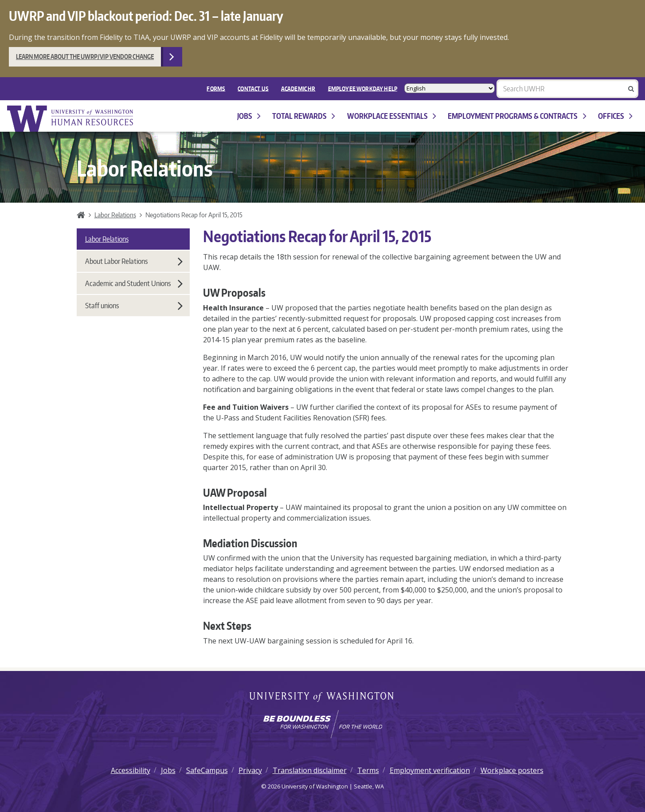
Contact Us (253, 88)
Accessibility (131, 770)
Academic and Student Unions (134, 283)
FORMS (216, 88)
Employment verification (430, 770)
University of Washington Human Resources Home (71, 119)
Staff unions (134, 306)
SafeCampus (207, 770)
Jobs (249, 116)
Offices (615, 116)
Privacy (250, 770)
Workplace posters (512, 770)
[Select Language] (450, 88)
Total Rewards (304, 116)
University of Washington (322, 698)
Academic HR (298, 88)
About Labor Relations (134, 261)
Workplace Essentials (392, 116)
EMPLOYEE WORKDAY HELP (363, 88)
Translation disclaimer (310, 770)
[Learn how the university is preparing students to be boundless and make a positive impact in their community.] (322, 724)
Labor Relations (115, 215)
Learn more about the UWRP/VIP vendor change (85, 57)
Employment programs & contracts (517, 116)
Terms (368, 770)
